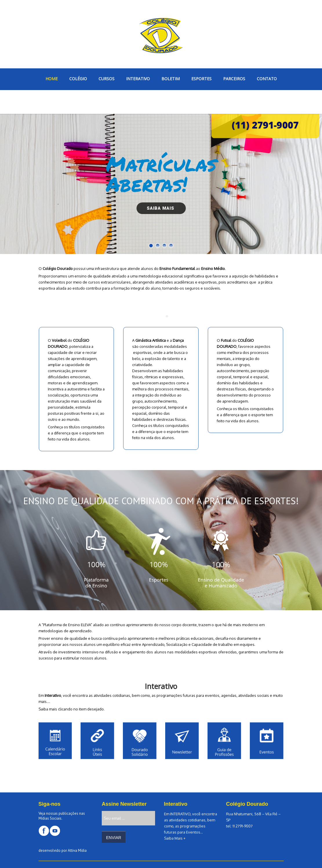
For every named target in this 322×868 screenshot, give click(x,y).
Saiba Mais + (175, 838)
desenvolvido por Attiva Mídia (63, 850)
